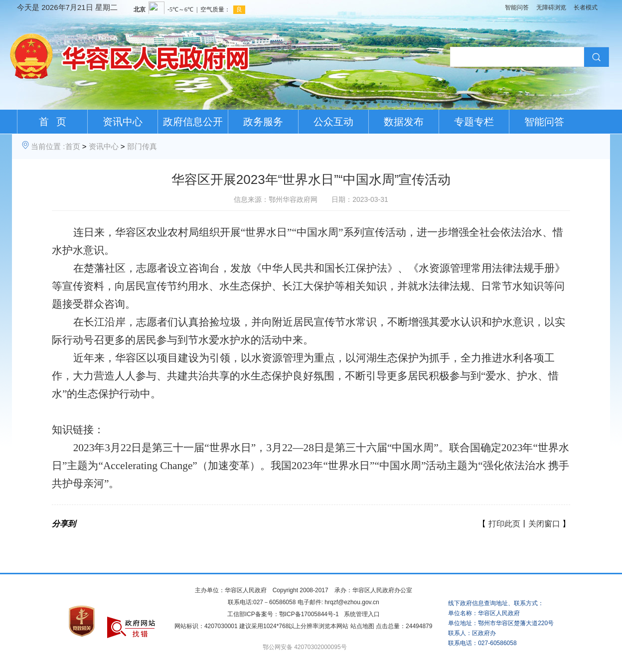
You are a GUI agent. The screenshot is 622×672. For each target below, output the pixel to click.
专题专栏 (474, 122)
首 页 (53, 122)
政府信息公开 (193, 122)
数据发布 (404, 122)
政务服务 (263, 122)
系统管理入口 (362, 614)
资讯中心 (123, 122)
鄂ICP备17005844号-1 (309, 614)
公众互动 (333, 122)
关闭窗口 (544, 524)
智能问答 (517, 7)
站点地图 (362, 626)
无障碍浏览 (551, 7)
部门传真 (142, 146)
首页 (73, 146)
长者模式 (586, 7)
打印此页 (504, 524)
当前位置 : (48, 146)
